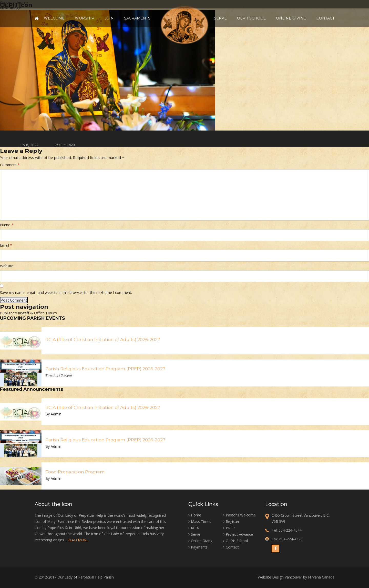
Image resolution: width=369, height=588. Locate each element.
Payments (199, 547)
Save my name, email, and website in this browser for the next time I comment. (66, 292)
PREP (230, 528)
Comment (10, 165)
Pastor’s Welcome (241, 515)
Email (6, 245)
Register (233, 521)
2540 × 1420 (65, 145)
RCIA (195, 528)
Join (109, 18)
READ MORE (78, 540)
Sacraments (137, 18)
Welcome (54, 18)
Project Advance (239, 534)
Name (7, 225)
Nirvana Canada (321, 577)
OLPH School (251, 18)
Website (7, 266)
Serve (220, 18)
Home (37, 18)
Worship (85, 18)
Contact (325, 18)
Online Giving (291, 18)
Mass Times (201, 521)
